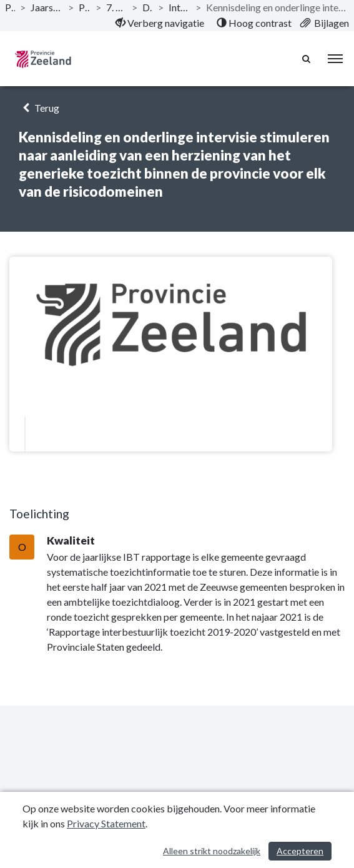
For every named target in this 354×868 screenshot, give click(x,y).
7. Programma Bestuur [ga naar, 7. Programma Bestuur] (116, 7)
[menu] (335, 59)
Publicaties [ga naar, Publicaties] (10, 7)
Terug (39, 108)
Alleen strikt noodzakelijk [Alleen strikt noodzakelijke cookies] (212, 851)
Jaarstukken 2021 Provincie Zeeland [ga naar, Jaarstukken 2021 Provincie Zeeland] (47, 7)
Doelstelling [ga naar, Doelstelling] (148, 7)
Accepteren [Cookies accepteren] (300, 851)
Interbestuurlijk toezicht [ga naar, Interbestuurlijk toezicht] (179, 7)
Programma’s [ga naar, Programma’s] (85, 7)
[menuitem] (160, 23)
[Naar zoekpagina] (307, 59)
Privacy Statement (106, 823)
